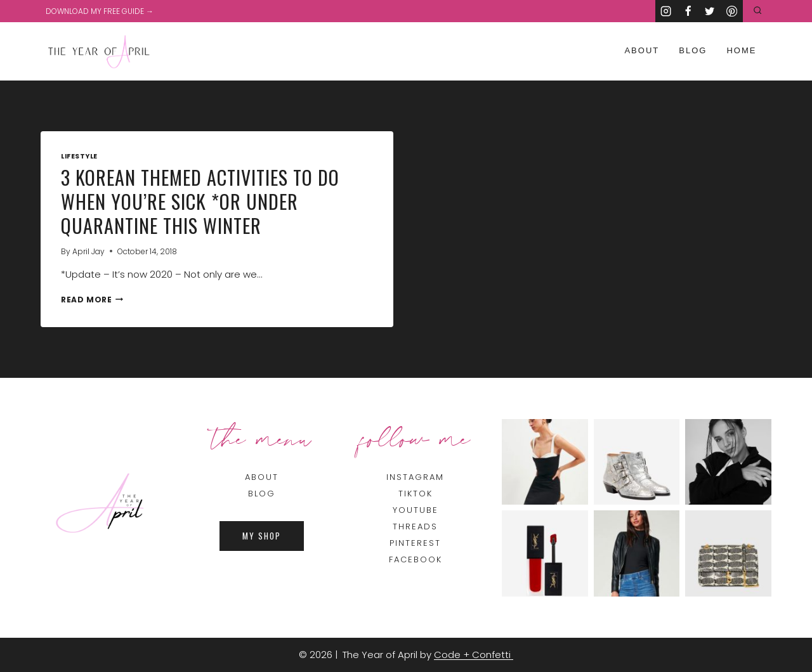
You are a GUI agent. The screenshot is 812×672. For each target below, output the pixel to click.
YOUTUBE (416, 510)
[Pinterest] (732, 11)
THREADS (415, 527)
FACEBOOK (416, 559)
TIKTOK (416, 494)
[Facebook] (688, 11)
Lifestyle (79, 156)
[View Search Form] (758, 11)
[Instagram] (666, 11)
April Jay (88, 251)
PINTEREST (415, 543)
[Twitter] (710, 11)
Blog (693, 50)
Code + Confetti (474, 655)
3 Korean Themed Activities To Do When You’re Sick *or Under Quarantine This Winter (200, 201)
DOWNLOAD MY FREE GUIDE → (100, 11)
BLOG (262, 494)
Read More (92, 300)
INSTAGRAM (415, 477)
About (642, 50)
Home (741, 50)
